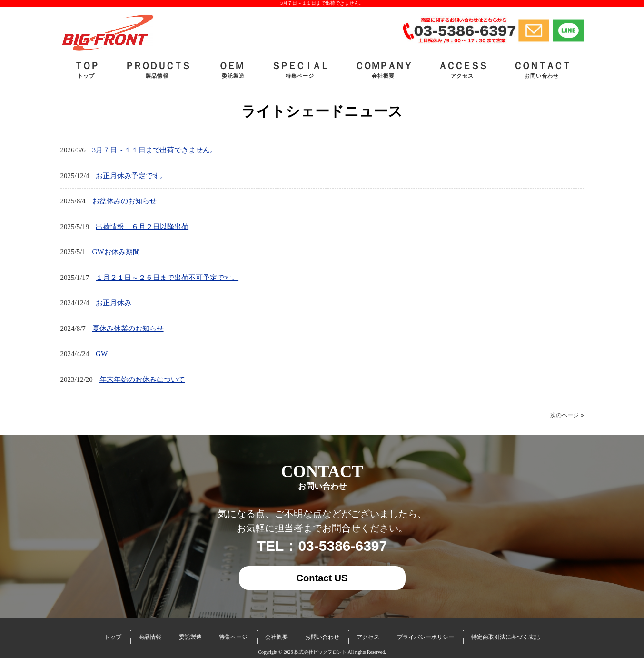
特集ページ (233, 637)
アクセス (368, 637)
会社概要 (277, 637)
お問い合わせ (322, 637)
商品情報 (150, 637)
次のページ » (567, 415)
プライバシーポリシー (426, 637)
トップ (113, 637)
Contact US (322, 578)
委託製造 (190, 637)
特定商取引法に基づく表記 (505, 637)
